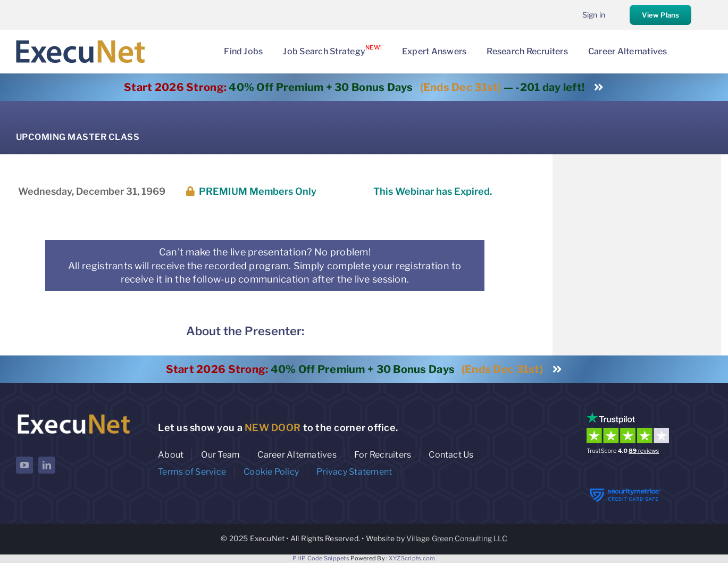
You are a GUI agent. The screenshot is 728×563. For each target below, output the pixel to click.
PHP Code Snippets (321, 558)
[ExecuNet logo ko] (73, 414)
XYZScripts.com (412, 558)
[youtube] (24, 465)
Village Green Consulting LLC (457, 538)
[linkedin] (47, 465)
